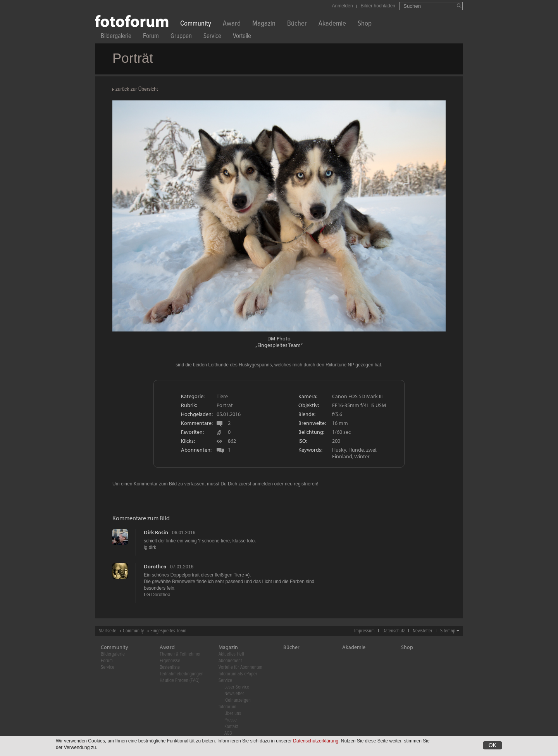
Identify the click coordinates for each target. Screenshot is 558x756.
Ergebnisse (170, 661)
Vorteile (242, 37)
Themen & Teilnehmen (181, 654)
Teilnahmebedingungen (182, 674)
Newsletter (423, 631)
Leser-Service (237, 687)
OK (493, 746)
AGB (228, 733)
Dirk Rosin (156, 532)
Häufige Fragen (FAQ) (180, 681)
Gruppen (181, 37)
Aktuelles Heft (231, 654)
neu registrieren (301, 484)
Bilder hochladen (378, 6)
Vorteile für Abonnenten (240, 667)
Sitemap (448, 631)
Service (212, 37)
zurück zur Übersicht (137, 89)
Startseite (108, 631)
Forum (151, 37)
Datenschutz (394, 631)
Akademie (332, 24)
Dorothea (155, 566)
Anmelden (343, 6)
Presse (231, 720)
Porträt (225, 405)
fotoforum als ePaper (238, 674)
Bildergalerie (116, 37)
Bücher (297, 24)
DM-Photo (279, 338)
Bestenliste (170, 667)
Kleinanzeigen (238, 700)
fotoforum (227, 707)
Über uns (233, 714)
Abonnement (230, 661)
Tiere (222, 396)
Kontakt (231, 727)
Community (196, 24)
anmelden (263, 484)
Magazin (264, 24)
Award (232, 24)
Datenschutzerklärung (316, 742)
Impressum (364, 631)
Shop (365, 24)
